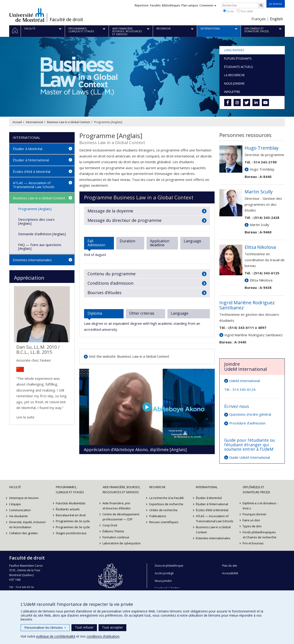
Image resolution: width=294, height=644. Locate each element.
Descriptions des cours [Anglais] (36, 221)
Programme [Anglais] (35, 209)
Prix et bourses (253, 543)
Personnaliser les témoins (45, 628)
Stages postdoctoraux (71, 533)
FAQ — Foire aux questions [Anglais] (40, 247)
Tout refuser (84, 627)
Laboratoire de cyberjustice (122, 543)
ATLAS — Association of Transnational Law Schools (34, 185)
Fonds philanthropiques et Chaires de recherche (260, 535)
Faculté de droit (66, 20)
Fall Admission (96, 243)
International (34, 122)
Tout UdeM (245, 11)
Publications (158, 516)
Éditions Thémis (114, 531)
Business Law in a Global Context (69, 122)
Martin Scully (259, 225)
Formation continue (116, 537)
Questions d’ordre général (250, 414)
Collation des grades (24, 533)
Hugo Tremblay (262, 169)
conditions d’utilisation (103, 636)
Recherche (157, 487)
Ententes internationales (32, 260)
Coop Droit (110, 525)
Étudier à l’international (31, 160)
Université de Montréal (27, 15)
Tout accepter (112, 627)
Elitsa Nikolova (261, 280)
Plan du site (230, 566)
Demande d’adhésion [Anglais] (42, 234)
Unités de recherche (163, 510)
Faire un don (252, 520)
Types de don (252, 526)
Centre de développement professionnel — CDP (121, 517)
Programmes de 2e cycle (73, 521)
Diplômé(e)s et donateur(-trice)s (256, 490)
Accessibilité (230, 573)
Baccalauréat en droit (71, 515)
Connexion (208, 5)
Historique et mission (24, 498)
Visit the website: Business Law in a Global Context (129, 356)
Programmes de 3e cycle (73, 527)
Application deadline (160, 243)
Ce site (228, 11)
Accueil (17, 122)
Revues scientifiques (164, 522)
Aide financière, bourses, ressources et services (122, 490)
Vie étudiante (18, 516)
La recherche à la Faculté (167, 498)
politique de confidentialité (56, 636)
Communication (20, 510)
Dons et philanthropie (169, 566)
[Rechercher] (261, 6)
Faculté (15, 487)
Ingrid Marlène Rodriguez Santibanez (254, 335)
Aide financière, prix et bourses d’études (117, 506)
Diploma (95, 313)
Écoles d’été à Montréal (32, 171)
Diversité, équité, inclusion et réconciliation (27, 525)
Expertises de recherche (166, 504)
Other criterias (142, 313)
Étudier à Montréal (28, 149)
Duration (127, 241)
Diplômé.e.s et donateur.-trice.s (260, 506)
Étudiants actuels (68, 509)
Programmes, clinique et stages (70, 490)
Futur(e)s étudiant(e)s (71, 503)
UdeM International (245, 381)
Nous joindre (163, 581)
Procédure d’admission (247, 423)
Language (192, 241)
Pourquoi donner (255, 514)
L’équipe (15, 504)
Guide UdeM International (250, 457)
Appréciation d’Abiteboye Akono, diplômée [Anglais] (135, 450)
